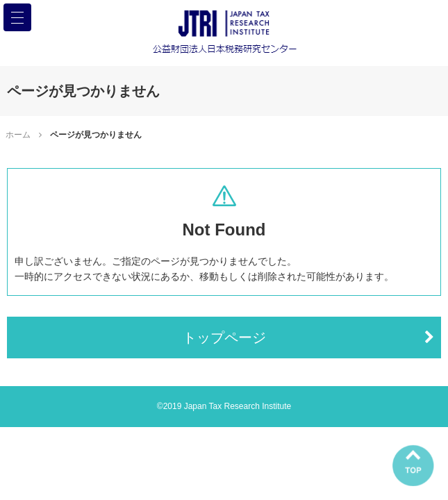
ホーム (18, 135)
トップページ (224, 337)
